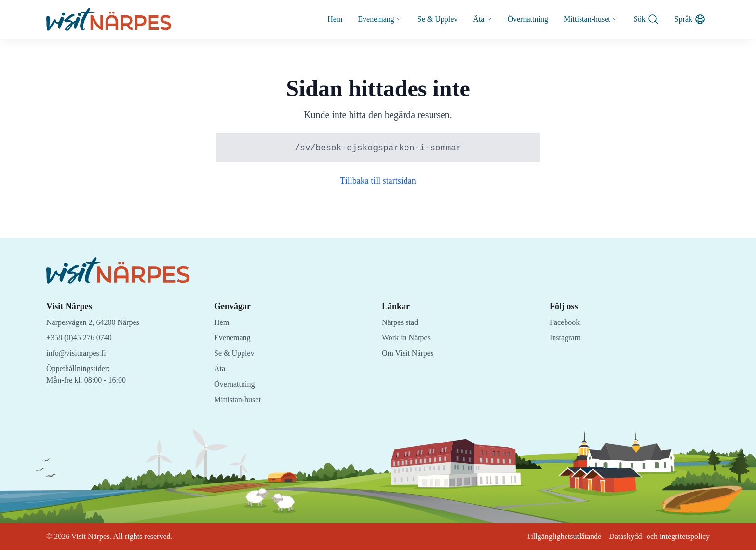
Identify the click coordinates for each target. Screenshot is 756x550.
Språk (689, 19)
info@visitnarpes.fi (78, 353)
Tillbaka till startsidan (378, 181)
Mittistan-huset (586, 19)
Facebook (566, 322)
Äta (470, 19)
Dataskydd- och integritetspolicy (655, 536)
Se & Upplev (423, 19)
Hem (315, 19)
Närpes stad (402, 322)
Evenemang (362, 19)
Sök (644, 19)
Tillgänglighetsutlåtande (551, 536)
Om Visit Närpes (410, 353)
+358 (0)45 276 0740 (83, 338)
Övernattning (518, 19)
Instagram (566, 338)
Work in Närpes (408, 338)
